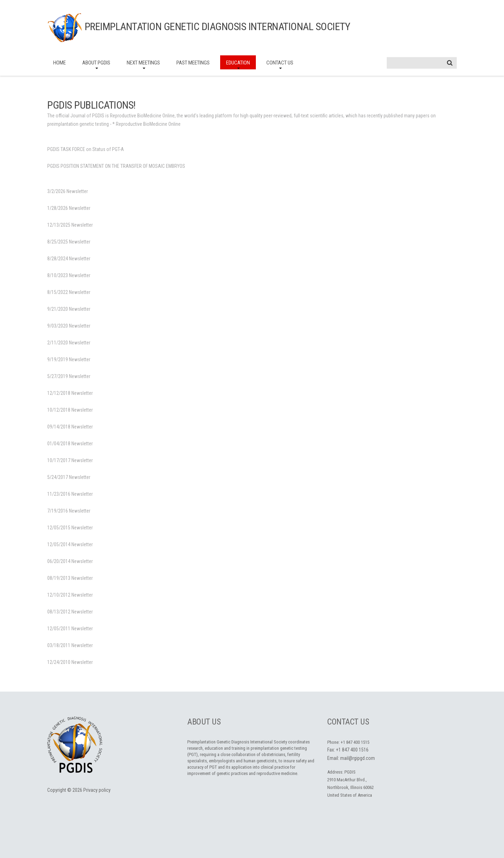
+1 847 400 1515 (355, 742)
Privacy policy (97, 790)
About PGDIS (96, 63)
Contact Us (280, 63)
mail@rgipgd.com (358, 758)
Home (59, 63)
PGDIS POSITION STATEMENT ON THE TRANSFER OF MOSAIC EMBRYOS (116, 166)
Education (238, 63)
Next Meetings (143, 63)
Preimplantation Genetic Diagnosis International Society (218, 26)
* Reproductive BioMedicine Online (146, 124)
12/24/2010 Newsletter (70, 662)
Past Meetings (193, 63)
